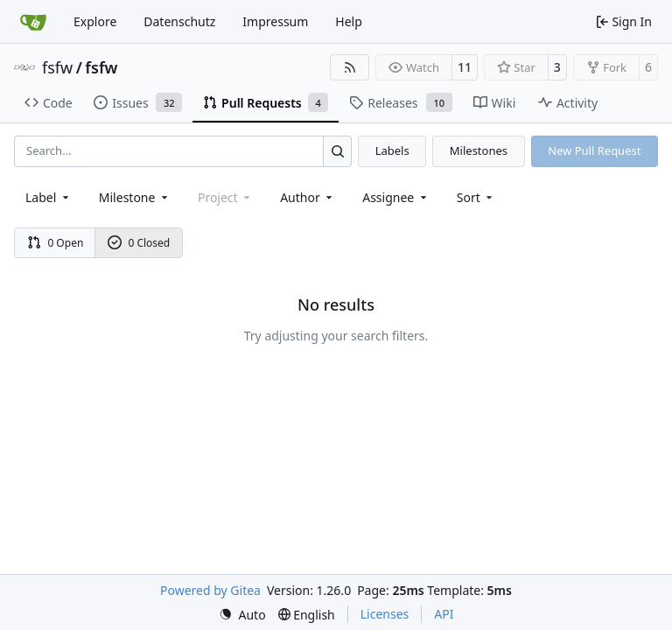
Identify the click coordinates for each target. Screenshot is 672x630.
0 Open (56, 243)
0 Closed (139, 243)
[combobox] (49, 197)
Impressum (275, 21)
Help (349, 21)
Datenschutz (179, 21)
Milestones (479, 150)
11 (465, 67)
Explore (95, 21)
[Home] (33, 22)
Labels (392, 150)
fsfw (57, 67)
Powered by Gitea (210, 590)
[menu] (476, 197)
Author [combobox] (308, 197)
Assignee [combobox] (396, 197)
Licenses (385, 614)
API (444, 614)
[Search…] (337, 151)
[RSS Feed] (350, 67)
